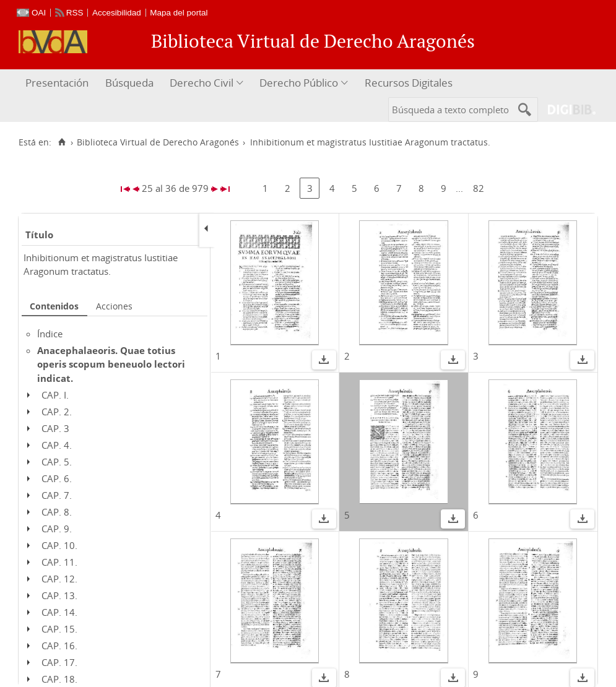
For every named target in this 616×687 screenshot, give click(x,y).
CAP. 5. (57, 462)
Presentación (57, 83)
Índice (50, 334)
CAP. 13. (59, 595)
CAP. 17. (59, 662)
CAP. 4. (57, 445)
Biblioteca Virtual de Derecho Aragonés (158, 142)
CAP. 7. (57, 495)
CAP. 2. (57, 412)
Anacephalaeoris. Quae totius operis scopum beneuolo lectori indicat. (111, 364)
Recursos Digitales (409, 83)
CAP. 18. (59, 679)
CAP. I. (55, 395)
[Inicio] (62, 142)
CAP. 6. (57, 478)
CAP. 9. (57, 529)
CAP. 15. (59, 629)
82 (479, 188)
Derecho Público (299, 83)
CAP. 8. (57, 512)
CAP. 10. (59, 545)
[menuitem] (59, 83)
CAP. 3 (55, 428)
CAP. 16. (59, 646)
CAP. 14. (59, 612)
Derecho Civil (202, 83)
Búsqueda (129, 83)
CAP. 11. (59, 562)
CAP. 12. (59, 579)
